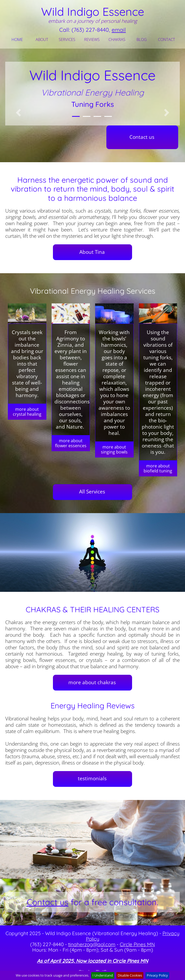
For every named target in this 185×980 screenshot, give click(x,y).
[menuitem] (18, 39)
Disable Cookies (130, 975)
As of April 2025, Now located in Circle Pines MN (92, 961)
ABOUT (42, 39)
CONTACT (167, 39)
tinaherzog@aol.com (92, 944)
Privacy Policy (157, 975)
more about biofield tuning (158, 468)
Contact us (48, 902)
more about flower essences (71, 443)
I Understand (103, 975)
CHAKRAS (117, 39)
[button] (18, 113)
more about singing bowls (114, 449)
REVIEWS (92, 39)
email (119, 30)
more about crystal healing (27, 412)
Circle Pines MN (137, 944)
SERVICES (67, 39)
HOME (17, 39)
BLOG (142, 39)
